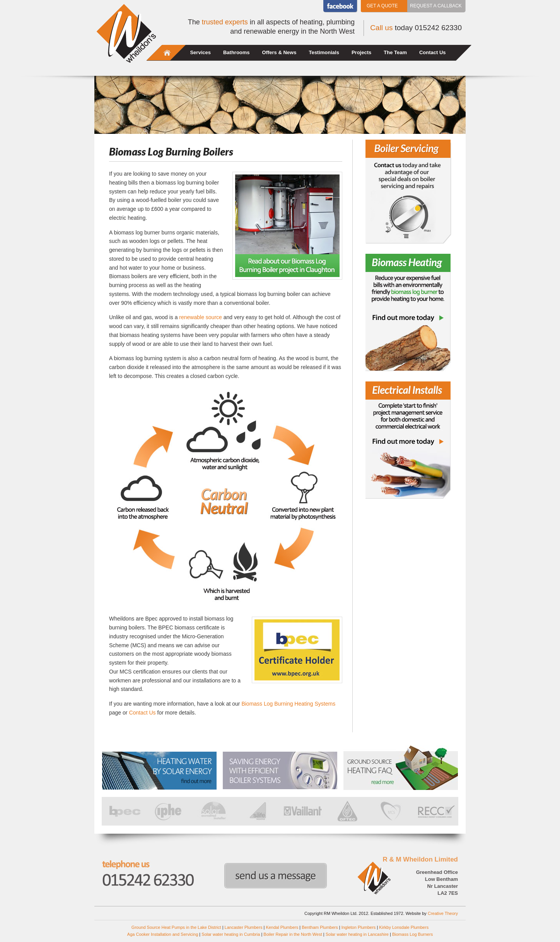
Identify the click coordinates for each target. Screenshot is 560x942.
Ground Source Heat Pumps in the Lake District (176, 927)
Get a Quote (382, 6)
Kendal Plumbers (282, 927)
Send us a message (276, 876)
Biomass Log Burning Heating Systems (288, 704)
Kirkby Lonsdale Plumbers (404, 927)
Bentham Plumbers (320, 927)
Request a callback (436, 6)
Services (200, 52)
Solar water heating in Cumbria (231, 934)
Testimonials (324, 52)
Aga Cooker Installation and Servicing (163, 934)
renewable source (201, 317)
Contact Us (433, 52)
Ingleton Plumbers (359, 927)
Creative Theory (443, 913)
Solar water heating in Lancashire (357, 934)
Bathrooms (236, 52)
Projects (361, 52)
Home (167, 53)
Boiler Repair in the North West (293, 934)
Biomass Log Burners (412, 934)
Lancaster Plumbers (244, 927)
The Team (395, 52)
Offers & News (279, 52)
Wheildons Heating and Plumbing (126, 33)
